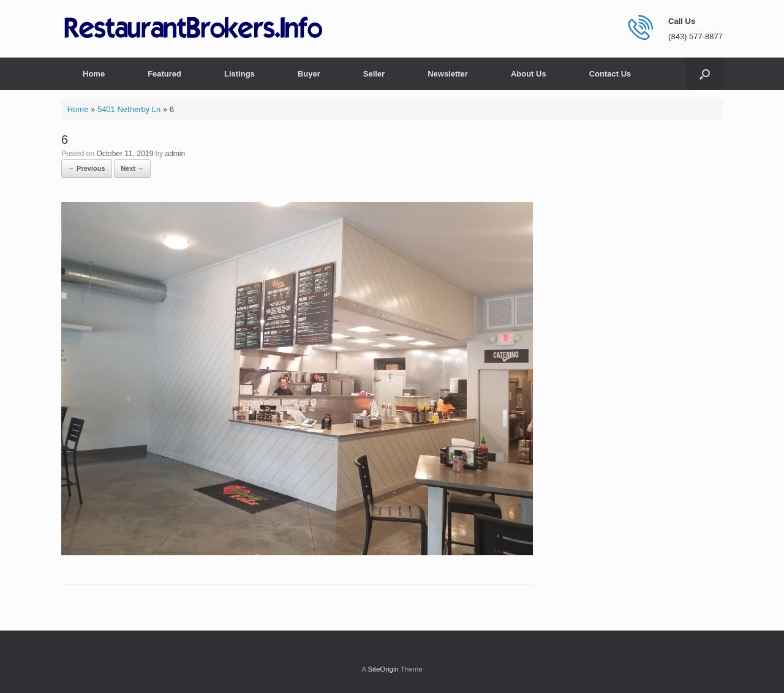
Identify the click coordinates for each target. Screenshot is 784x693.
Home (94, 74)
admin (175, 154)
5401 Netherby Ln (129, 109)
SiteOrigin (383, 669)
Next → (132, 168)
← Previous (87, 168)
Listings (239, 74)
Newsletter (448, 74)
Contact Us (610, 74)
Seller (374, 74)
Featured (164, 74)
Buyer (309, 74)
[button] (705, 74)
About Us (529, 74)
